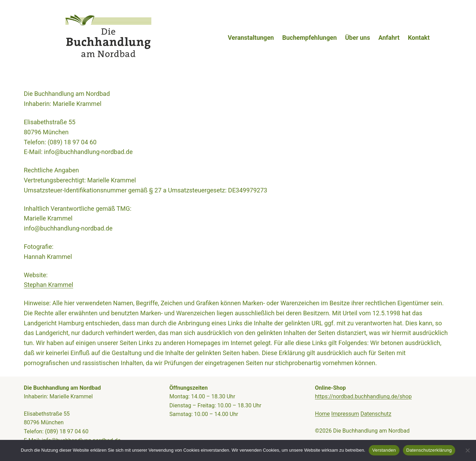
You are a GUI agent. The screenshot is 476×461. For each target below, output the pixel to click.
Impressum (345, 414)
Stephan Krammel (49, 285)
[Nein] (467, 450)
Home (322, 414)
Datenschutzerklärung (429, 450)
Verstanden (384, 450)
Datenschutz (376, 414)
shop (406, 396)
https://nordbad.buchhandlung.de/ (357, 396)
